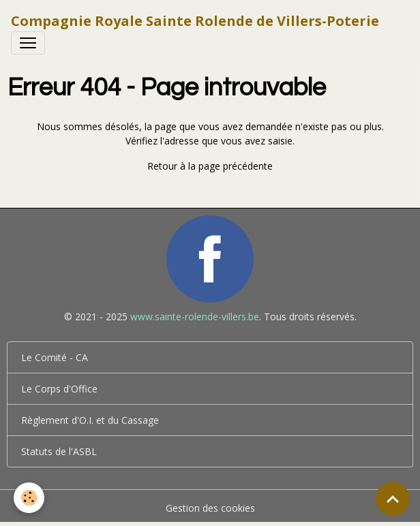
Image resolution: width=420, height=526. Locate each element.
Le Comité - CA (55, 357)
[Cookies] (29, 498)
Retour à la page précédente (210, 166)
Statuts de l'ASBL (59, 451)
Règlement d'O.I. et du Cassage (90, 420)
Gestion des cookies (210, 508)
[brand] (195, 21)
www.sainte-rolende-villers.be (195, 316)
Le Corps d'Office (59, 389)
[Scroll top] (393, 499)
